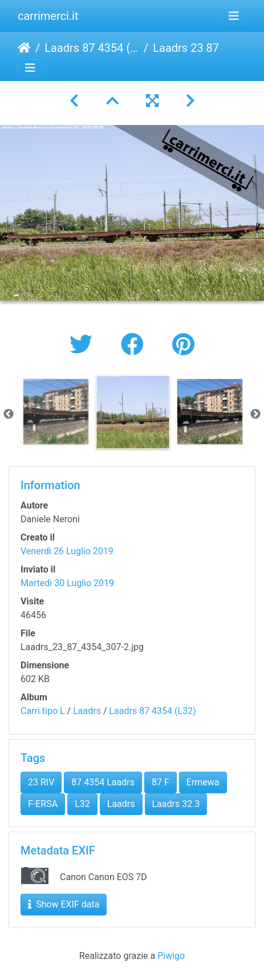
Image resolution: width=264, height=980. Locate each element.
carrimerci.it (48, 16)
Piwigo (171, 956)
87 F (161, 782)
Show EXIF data (64, 904)
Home (24, 48)
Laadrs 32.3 (176, 804)
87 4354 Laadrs (103, 782)
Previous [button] (9, 414)
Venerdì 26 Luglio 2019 (67, 551)
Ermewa (203, 782)
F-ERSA (43, 804)
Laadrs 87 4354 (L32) (92, 48)
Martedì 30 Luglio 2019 (67, 583)
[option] (56, 412)
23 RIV (41, 782)
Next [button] (255, 414)
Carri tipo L (43, 711)
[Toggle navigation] (234, 16)
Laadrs (87, 711)
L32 (82, 804)
